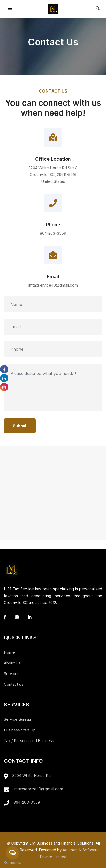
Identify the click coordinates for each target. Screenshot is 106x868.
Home (9, 652)
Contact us (14, 684)
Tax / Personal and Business (29, 741)
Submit (20, 426)
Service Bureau (17, 719)
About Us (12, 663)
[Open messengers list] (12, 853)
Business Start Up (20, 730)
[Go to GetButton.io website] (12, 863)
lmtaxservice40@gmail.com (38, 789)
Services (12, 674)
